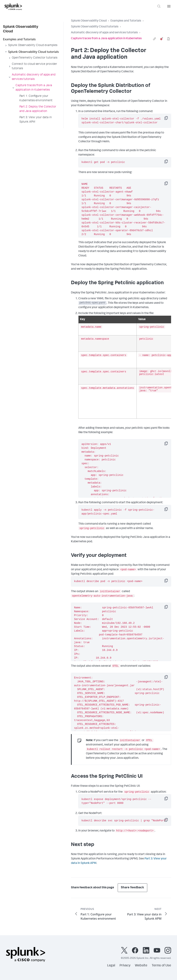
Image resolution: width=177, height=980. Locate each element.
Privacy (125, 966)
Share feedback (132, 888)
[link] (154, 39)
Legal (111, 966)
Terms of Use (161, 966)
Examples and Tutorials (126, 21)
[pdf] (169, 39)
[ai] (161, 39)
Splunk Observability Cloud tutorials (95, 27)
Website (141, 966)
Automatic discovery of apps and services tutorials (104, 33)
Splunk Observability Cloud (89, 21)
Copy (169, 119)
